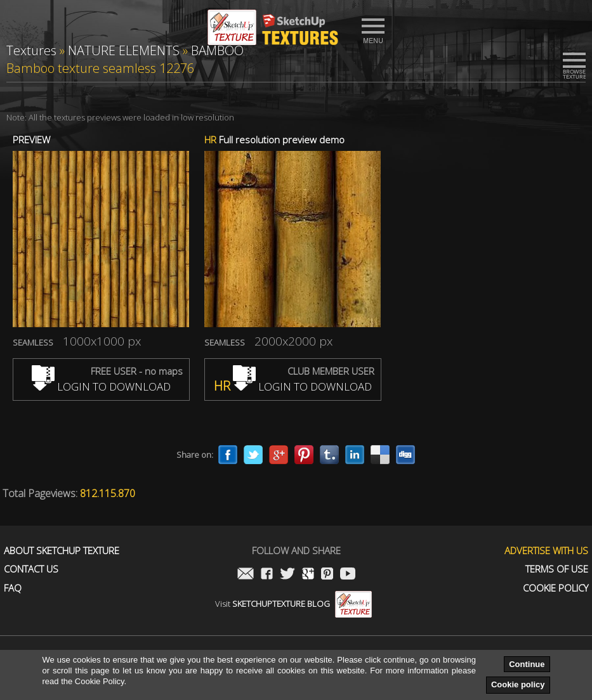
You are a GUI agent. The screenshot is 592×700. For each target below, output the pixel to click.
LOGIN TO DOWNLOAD (101, 386)
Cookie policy (518, 684)
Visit (293, 604)
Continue (527, 664)
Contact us (31, 569)
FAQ (13, 588)
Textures (31, 50)
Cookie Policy (556, 588)
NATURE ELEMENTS (124, 50)
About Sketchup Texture (62, 551)
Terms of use (557, 569)
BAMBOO (217, 50)
